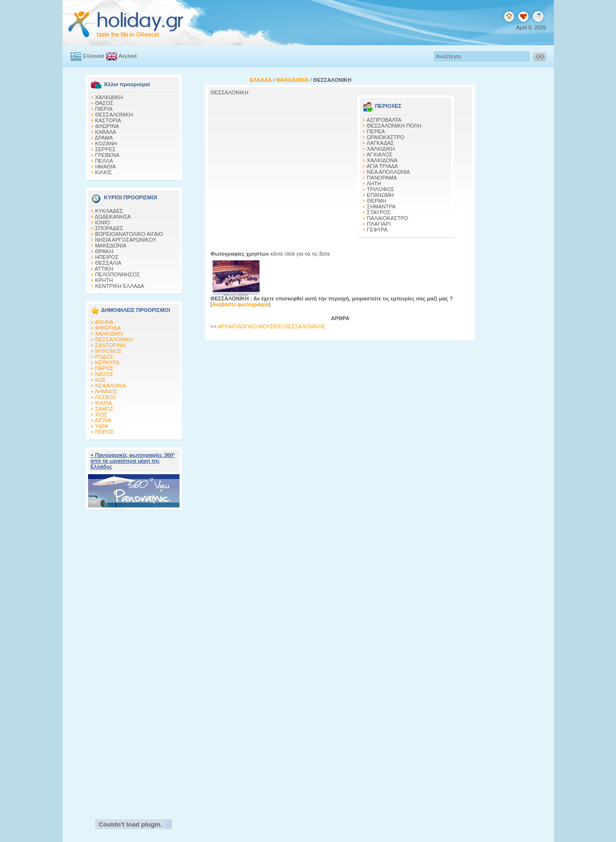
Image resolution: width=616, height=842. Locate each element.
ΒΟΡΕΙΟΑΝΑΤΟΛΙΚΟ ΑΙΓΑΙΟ (129, 234)
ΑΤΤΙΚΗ (104, 269)
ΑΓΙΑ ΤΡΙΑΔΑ (382, 166)
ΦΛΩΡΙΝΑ (107, 126)
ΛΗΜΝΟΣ (106, 391)
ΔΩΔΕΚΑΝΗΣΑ (113, 217)
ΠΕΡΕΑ (376, 131)
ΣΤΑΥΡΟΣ (379, 212)
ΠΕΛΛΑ (104, 161)
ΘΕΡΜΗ (376, 201)
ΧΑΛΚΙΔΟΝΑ (382, 160)
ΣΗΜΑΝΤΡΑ (381, 207)
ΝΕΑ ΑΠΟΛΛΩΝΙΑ (388, 172)
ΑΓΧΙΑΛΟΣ (380, 155)
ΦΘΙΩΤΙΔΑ (108, 328)
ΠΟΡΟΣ (104, 432)
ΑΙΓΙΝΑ (103, 420)
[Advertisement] (134, 662)
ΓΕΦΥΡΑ (377, 230)
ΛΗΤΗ (374, 183)
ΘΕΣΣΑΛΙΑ (108, 263)
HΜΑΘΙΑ (105, 167)
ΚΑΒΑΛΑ (105, 132)
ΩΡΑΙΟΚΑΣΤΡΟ (385, 137)
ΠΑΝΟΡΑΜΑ (382, 178)
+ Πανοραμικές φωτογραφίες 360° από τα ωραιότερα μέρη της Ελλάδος (133, 461)
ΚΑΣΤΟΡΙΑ (108, 120)
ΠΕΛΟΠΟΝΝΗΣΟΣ (117, 274)
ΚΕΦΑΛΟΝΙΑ (110, 386)
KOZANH (106, 143)
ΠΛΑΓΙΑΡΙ (379, 224)
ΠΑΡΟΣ (104, 368)
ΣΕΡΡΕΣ (105, 149)
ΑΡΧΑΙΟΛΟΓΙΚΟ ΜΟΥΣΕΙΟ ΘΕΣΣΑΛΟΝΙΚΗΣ (272, 326)
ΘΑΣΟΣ (104, 103)
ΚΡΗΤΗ (104, 280)
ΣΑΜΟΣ (104, 409)
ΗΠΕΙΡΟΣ (107, 257)
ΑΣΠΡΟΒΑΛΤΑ (384, 120)
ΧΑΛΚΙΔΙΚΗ (109, 97)
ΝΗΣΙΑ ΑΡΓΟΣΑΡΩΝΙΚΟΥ (125, 240)
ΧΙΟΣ (101, 415)
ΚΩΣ (100, 380)
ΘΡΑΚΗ (104, 251)
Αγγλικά (128, 56)
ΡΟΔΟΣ (104, 357)
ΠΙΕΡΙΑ (103, 109)
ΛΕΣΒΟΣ (105, 397)
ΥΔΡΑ (102, 426)
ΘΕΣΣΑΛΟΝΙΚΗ (114, 115)
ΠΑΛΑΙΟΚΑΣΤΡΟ (387, 218)
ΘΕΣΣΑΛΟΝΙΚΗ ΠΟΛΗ (394, 126)
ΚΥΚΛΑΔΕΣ (109, 211)
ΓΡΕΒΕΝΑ (107, 155)
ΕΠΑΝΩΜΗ (380, 195)
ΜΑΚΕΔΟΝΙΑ (110, 246)
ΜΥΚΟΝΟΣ (108, 351)
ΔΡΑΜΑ (104, 138)
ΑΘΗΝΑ (104, 322)
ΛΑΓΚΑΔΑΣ (380, 143)
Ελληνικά (94, 56)
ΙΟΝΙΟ (102, 222)
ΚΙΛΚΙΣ (103, 172)
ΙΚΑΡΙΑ (103, 403)
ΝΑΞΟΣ (104, 374)
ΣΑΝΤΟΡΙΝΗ (110, 345)
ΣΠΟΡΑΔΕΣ (109, 228)
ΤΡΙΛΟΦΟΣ (380, 189)
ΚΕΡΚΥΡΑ (107, 363)
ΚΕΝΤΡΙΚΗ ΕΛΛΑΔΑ (119, 286)
